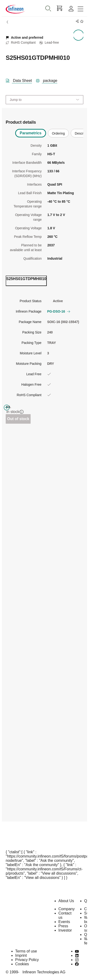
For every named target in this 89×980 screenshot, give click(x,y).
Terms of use (26, 951)
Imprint (21, 955)
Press (63, 926)
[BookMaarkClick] (81, 21)
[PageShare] (77, 21)
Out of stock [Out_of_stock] (18, 419)
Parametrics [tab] (31, 133)
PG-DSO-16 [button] (59, 311)
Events (64, 922)
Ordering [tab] (58, 133)
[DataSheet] (21, 80)
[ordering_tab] (26, 281)
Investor (65, 930)
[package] (49, 80)
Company (66, 909)
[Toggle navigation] (80, 9)
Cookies (22, 964)
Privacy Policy (27, 960)
